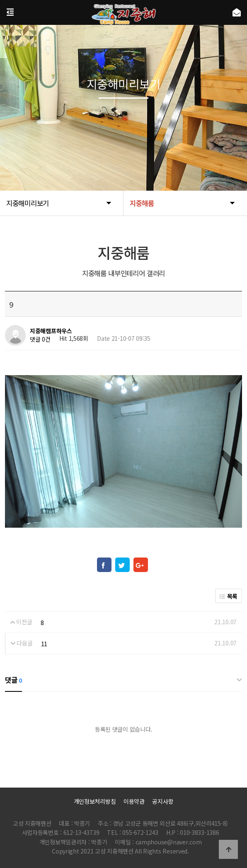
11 (44, 644)
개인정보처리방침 (95, 801)
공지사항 (163, 801)
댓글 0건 (40, 339)
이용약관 (134, 801)
